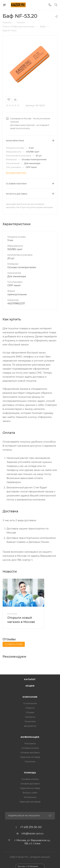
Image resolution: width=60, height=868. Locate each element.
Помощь (30, 773)
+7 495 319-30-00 (31, 827)
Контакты (30, 717)
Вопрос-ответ (30, 793)
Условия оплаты (30, 748)
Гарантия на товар (30, 757)
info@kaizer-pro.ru (32, 833)
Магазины (30, 743)
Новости (30, 708)
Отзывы (30, 712)
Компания (30, 697)
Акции (30, 686)
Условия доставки (30, 752)
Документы (30, 726)
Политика (30, 761)
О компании (30, 703)
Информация (30, 737)
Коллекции (30, 797)
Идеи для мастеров (30, 802)
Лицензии (30, 721)
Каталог (30, 679)
